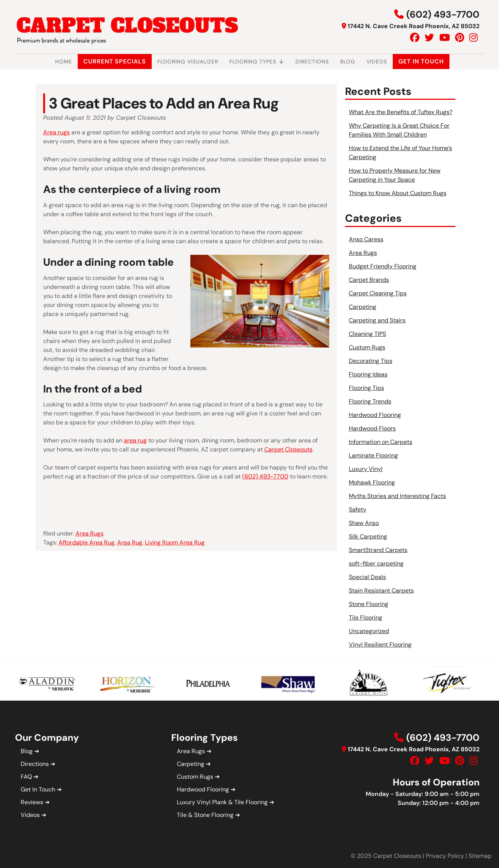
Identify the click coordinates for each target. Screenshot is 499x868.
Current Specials (115, 61)
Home (64, 62)
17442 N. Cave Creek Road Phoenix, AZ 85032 (414, 26)
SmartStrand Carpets (378, 550)
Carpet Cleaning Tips (378, 293)
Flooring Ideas (368, 374)
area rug (135, 440)
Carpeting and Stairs (377, 320)
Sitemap (480, 856)
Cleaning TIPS (367, 334)
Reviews (32, 802)
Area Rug (130, 542)
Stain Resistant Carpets (381, 590)
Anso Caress (366, 239)
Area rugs (57, 132)
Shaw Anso (364, 523)
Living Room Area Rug (175, 542)
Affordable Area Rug (87, 542)
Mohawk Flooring (372, 482)
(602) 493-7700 (443, 14)
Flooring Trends (370, 401)
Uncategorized (369, 631)
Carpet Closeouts (288, 449)
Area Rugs (90, 533)
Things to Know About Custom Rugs (398, 193)
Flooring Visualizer (188, 62)
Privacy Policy (445, 856)
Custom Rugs (367, 347)
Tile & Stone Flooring (205, 815)
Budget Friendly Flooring (383, 266)
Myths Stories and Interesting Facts (397, 496)
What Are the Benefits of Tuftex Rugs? (401, 112)
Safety (358, 509)
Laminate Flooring (373, 455)
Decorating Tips (371, 361)
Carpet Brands (369, 280)
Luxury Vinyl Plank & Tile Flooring (222, 802)
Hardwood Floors (372, 428)
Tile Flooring (366, 618)
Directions (312, 62)
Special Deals (367, 577)
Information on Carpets (381, 442)
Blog (348, 62)
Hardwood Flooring (375, 415)
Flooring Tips (366, 388)
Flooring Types (257, 62)
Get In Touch (421, 61)
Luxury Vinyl (366, 469)
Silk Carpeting (368, 536)
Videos (377, 62)
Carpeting (363, 307)
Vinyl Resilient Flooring (380, 645)
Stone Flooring (369, 604)
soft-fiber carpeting (376, 563)
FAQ (26, 777)
